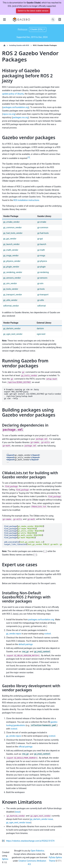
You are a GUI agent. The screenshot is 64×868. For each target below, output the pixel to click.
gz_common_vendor (12, 227)
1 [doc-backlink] (3, 841)
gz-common (43, 227)
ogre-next (41, 334)
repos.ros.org (9, 114)
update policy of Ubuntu (13, 94)
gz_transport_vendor (13, 295)
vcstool (47, 634)
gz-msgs (41, 256)
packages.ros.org (20, 117)
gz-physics (42, 261)
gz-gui (40, 239)
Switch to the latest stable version (33, 11)
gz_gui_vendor (10, 239)
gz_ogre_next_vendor (13, 334)
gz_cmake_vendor (11, 222)
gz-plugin (41, 267)
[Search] (53, 20)
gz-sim (40, 283)
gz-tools (41, 289)
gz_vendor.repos (14, 634)
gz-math (41, 250)
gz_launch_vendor (11, 244)
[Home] (4, 45)
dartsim (40, 328)
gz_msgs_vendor (11, 256)
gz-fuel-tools (43, 233)
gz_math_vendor (11, 250)
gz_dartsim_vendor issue (42, 819)
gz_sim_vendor (10, 283)
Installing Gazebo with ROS (19, 45)
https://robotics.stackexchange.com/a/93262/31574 (30, 841)
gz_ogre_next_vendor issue (18, 823)
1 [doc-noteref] (29, 157)
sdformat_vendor (11, 306)
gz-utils (41, 300)
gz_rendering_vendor (13, 272)
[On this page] (60, 20)
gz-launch (42, 244)
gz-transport (43, 295)
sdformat (41, 306)
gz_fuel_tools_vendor (13, 233)
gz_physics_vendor (12, 261)
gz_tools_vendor (11, 289)
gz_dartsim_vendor (12, 328)
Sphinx (5, 859)
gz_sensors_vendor (12, 278)
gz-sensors (42, 278)
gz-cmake (42, 222)
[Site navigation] (4, 20)
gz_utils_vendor (10, 300)
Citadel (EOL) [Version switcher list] (37, 29)
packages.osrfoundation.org (16, 107)
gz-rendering (43, 272)
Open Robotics (37, 851)
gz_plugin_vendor (11, 267)
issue (18, 812)
